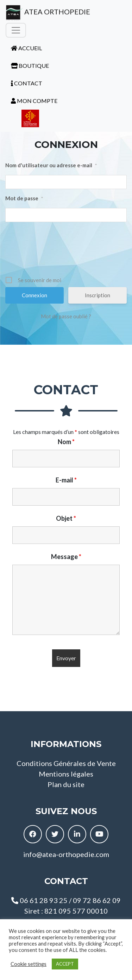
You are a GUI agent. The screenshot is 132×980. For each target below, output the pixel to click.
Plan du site (66, 784)
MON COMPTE (34, 101)
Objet (66, 518)
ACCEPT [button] (65, 964)
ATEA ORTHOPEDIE (48, 13)
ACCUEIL (26, 48)
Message (66, 557)
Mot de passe (24, 199)
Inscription (98, 295)
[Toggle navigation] (16, 30)
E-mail (66, 480)
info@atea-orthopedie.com (66, 854)
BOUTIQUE (30, 66)
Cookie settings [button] (29, 964)
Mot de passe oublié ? (66, 316)
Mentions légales (66, 774)
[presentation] (67, 252)
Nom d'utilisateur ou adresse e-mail (51, 166)
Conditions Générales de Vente (66, 763)
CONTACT (27, 83)
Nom (66, 442)
